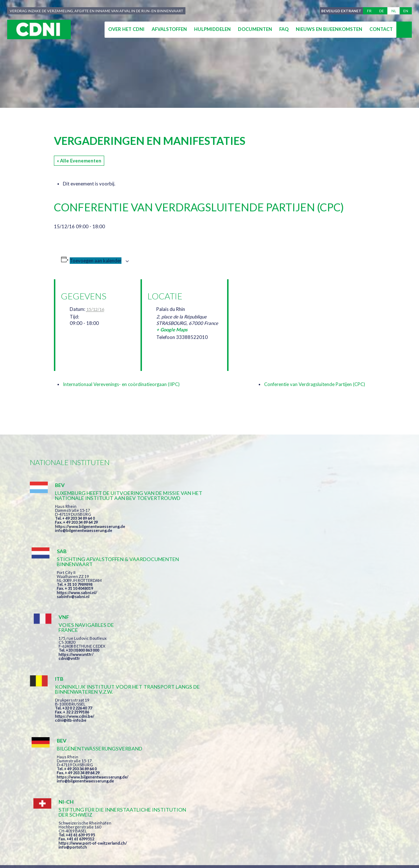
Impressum (175, 749)
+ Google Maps (172, 330)
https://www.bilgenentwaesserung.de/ (214, 604)
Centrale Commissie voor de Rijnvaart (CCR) (91, 749)
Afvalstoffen (169, 29)
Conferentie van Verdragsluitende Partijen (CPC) (315, 384)
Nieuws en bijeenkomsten (329, 29)
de (381, 11)
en (406, 11)
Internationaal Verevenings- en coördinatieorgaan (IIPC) (121, 384)
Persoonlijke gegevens (229, 749)
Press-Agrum (84, 762)
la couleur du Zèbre (138, 762)
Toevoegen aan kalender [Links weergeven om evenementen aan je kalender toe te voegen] (96, 261)
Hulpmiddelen (212, 29)
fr (369, 11)
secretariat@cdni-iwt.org (379, 715)
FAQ (284, 29)
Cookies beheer (290, 749)
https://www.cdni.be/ (75, 616)
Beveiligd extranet (340, 11)
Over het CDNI (126, 29)
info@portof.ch (315, 618)
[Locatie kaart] (272, 317)
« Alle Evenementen (79, 161)
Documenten (255, 29)
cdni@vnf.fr (312, 526)
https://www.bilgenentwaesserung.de (90, 541)
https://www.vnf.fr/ (318, 522)
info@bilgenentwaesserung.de (84, 545)
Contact (381, 29)
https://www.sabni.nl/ (198, 531)
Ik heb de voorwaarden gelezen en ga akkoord (248, 674)
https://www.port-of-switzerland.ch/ (335, 614)
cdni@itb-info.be (71, 619)
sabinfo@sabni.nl (194, 535)
